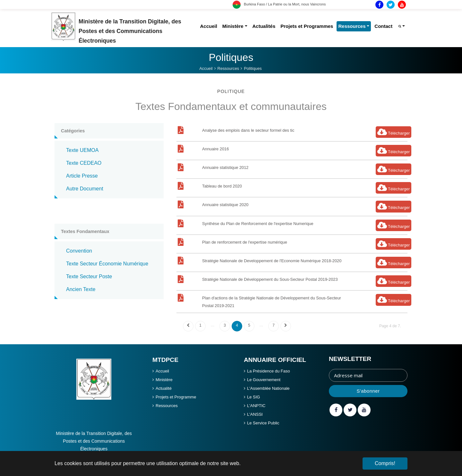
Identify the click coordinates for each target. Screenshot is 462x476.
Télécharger (394, 132)
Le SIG (253, 397)
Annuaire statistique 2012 (225, 167)
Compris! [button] (385, 463)
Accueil (162, 371)
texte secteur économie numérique (107, 264)
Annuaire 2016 (215, 149)
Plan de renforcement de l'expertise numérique (245, 242)
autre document (85, 189)
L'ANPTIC (256, 406)
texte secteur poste (89, 276)
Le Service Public (263, 423)
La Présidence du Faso (269, 371)
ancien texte (81, 289)
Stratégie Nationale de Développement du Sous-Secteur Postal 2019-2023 (270, 279)
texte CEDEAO (84, 163)
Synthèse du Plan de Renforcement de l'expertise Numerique (258, 224)
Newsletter (350, 359)
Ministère (164, 380)
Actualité (164, 388)
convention (79, 251)
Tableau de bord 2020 (222, 186)
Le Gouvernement (264, 380)
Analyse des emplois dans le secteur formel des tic (248, 130)
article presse (82, 176)
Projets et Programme (176, 397)
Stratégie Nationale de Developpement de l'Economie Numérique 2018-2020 (272, 261)
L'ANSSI (255, 414)
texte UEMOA (82, 150)
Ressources (167, 406)
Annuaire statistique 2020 (225, 205)
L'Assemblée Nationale (268, 388)
